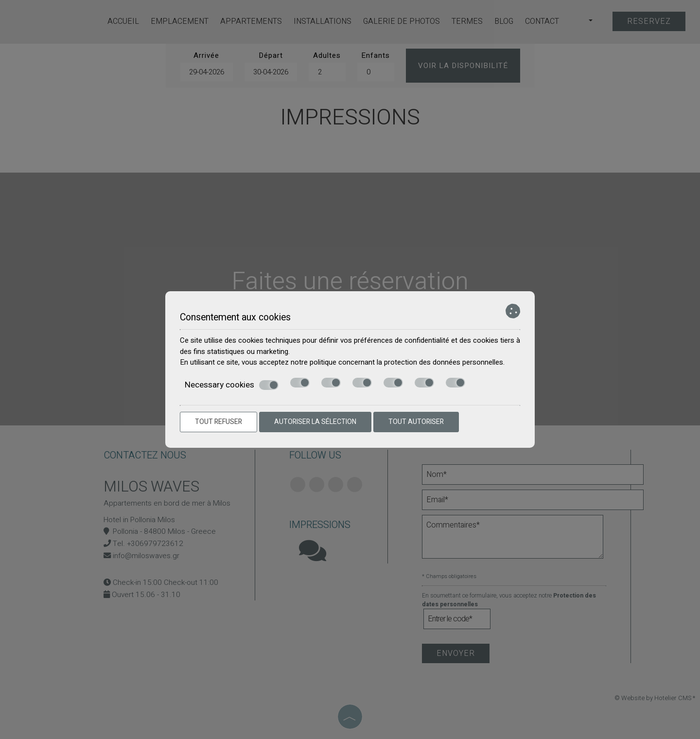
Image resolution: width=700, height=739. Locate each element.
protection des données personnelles (444, 362)
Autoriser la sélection (315, 422)
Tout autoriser (416, 422)
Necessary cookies (232, 385)
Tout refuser (219, 422)
